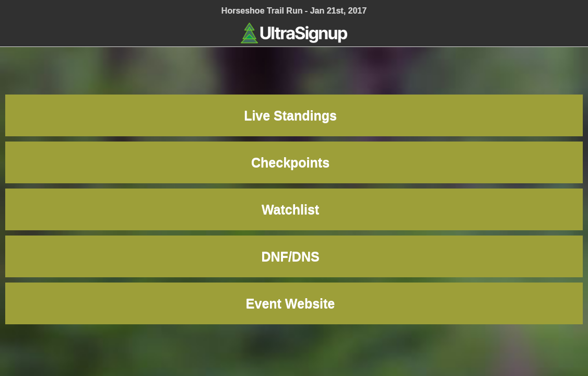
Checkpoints (294, 162)
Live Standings (294, 115)
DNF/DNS (294, 256)
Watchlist (294, 209)
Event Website (294, 303)
